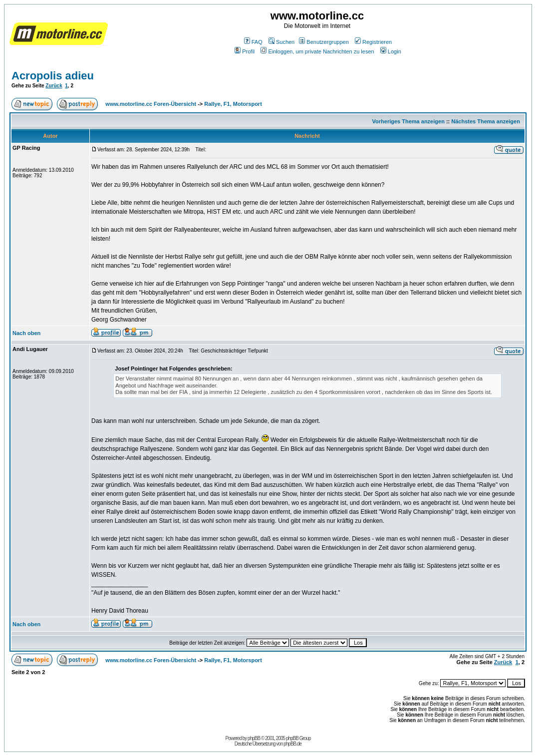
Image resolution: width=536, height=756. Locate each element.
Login (391, 51)
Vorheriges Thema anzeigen (408, 121)
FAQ (253, 42)
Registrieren (373, 42)
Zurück (54, 86)
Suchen (281, 42)
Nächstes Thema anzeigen (486, 121)
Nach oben (26, 333)
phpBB (254, 738)
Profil (245, 51)
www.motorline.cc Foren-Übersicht (151, 104)
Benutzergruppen (324, 42)
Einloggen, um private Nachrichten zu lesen (317, 51)
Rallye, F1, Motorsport (233, 104)
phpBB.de (292, 744)
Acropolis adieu (53, 76)
